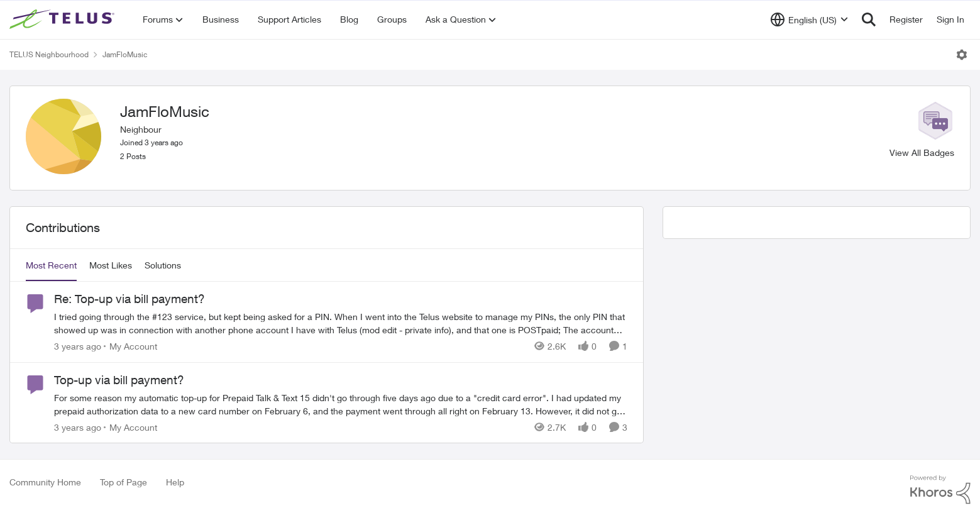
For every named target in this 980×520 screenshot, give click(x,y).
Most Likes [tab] (111, 265)
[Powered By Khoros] (940, 490)
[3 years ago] (78, 346)
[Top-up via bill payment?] (341, 404)
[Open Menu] (962, 55)
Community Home (45, 482)
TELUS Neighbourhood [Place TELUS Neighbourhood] (49, 54)
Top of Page (124, 482)
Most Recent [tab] (51, 265)
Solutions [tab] (163, 265)
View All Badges (922, 152)
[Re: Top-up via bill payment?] (341, 323)
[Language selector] (809, 19)
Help (175, 482)
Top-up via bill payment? (119, 380)
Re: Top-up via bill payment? (129, 299)
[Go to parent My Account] (130, 346)
